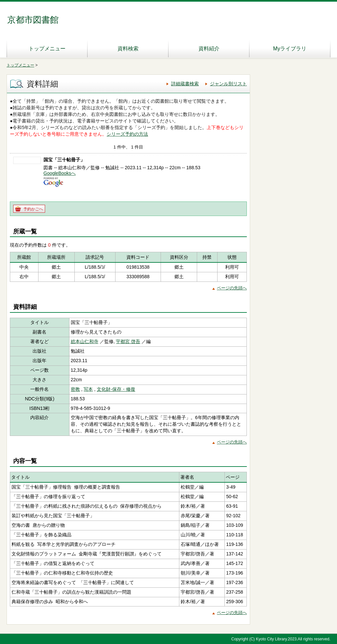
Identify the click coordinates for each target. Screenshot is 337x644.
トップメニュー (47, 49)
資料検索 (128, 49)
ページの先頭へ (232, 288)
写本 (88, 389)
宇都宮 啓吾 (128, 341)
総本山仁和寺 (85, 341)
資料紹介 (209, 49)
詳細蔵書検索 (185, 84)
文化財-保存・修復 (116, 389)
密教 (75, 389)
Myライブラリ (290, 49)
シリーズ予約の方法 (127, 134)
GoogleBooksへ (60, 173)
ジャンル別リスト (228, 84)
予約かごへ (33, 209)
